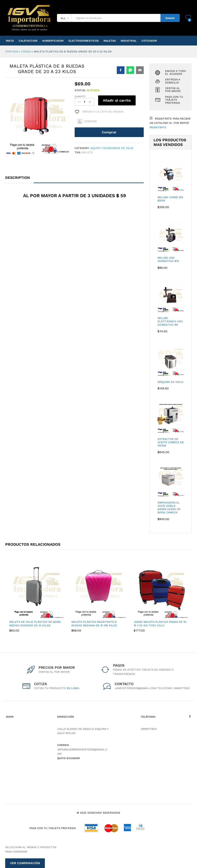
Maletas (110, 41)
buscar (170, 18)
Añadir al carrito (117, 100)
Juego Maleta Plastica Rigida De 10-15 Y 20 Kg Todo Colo (161, 624)
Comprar (109, 132)
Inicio (10, 41)
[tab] (19, 179)
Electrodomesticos (84, 41)
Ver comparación (25, 863)
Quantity (80, 96)
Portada (11, 51)
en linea (73, 688)
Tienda (26, 51)
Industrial (129, 41)
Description (18, 178)
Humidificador (53, 41)
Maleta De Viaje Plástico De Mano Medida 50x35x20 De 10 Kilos (35, 624)
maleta (87, 152)
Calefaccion (28, 41)
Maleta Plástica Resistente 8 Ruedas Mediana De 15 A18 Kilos (94, 624)
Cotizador (149, 41)
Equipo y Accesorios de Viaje (112, 148)
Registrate (158, 127)
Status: (80, 90)
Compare (90, 121)
